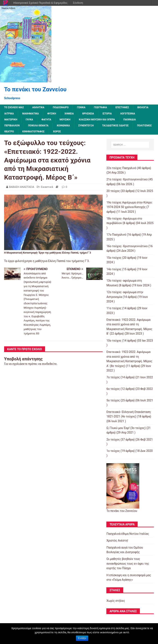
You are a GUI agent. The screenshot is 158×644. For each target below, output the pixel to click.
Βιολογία (143, 107)
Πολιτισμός (144, 126)
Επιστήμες (122, 107)
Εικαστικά (47, 187)
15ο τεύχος (114, 258)
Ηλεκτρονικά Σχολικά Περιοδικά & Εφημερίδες (40, 3)
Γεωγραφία (100, 107)
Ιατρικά (9, 114)
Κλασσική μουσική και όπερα (97, 120)
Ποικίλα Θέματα (38, 126)
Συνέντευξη (86, 126)
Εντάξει (82, 638)
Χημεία (69, 114)
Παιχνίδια (130, 120)
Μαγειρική (11, 120)
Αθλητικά (38, 107)
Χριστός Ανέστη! (117, 541)
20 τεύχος (113, 191)
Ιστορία (107, 114)
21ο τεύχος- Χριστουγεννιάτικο (127, 179)
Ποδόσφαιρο (61, 107)
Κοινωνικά (63, 126)
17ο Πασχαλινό (116, 235)
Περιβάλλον (12, 126)
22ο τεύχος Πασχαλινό (121, 168)
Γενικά (81, 107)
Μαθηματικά (31, 114)
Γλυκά (29, 120)
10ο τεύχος (114, 341)
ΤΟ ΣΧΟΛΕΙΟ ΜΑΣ (14, 107)
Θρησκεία (88, 114)
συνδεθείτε (49, 364)
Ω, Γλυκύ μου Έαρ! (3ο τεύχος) (126, 428)
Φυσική (52, 114)
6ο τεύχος (113, 389)
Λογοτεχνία (128, 114)
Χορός (57, 132)
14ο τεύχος (114, 269)
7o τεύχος (113, 377)
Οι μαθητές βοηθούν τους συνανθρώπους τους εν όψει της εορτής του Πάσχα (128, 563)
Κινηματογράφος (34, 132)
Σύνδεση (78, 3)
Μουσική (65, 120)
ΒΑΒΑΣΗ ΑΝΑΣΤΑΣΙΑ (22, 187)
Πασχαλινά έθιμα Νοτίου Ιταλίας (128, 534)
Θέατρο (9, 132)
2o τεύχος (113, 440)
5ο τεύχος (113, 400)
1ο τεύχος (113, 451)
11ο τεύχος (114, 308)
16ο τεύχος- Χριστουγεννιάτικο (127, 246)
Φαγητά (46, 120)
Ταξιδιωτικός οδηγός (115, 126)
